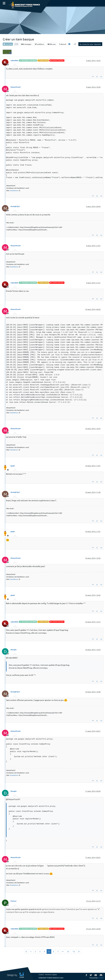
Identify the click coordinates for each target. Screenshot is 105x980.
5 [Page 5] (49, 951)
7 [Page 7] (58, 951)
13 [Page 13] (74, 951)
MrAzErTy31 (15, 206)
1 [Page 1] (31, 951)
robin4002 (14, 60)
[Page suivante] (79, 951)
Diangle (14, 650)
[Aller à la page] (63, 951)
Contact (41, 974)
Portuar (14, 901)
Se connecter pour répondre (90, 44)
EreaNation (14, 190)
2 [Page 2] (35, 951)
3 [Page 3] (40, 951)
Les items (8, 44)
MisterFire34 (16, 87)
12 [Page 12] (68, 951)
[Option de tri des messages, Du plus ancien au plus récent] (75, 44)
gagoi (13, 466)
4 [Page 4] (44, 951)
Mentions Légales (51, 974)
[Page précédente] (26, 951)
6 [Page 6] (53, 951)
